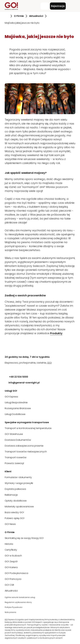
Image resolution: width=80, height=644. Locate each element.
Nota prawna (10, 612)
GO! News (10, 524)
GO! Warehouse (14, 434)
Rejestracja (58, 6)
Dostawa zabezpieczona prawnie (24, 446)
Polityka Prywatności (14, 607)
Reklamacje (11, 495)
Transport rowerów (16, 457)
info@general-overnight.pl (22, 383)
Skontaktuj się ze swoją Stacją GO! (24, 538)
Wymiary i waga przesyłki (19, 483)
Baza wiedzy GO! (14, 512)
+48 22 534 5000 (16, 377)
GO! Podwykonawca (16, 573)
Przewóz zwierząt (14, 463)
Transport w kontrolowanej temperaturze (28, 428)
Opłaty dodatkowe (16, 501)
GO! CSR (9, 585)
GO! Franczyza (13, 579)
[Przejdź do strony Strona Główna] (7, 16)
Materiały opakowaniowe (19, 507)
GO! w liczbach (13, 556)
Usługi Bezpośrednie (16, 403)
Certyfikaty (11, 550)
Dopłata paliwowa (15, 489)
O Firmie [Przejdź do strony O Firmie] (19, 16)
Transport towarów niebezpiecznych (26, 452)
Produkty (56, 333)
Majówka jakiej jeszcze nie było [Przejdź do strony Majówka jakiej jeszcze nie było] (22, 23)
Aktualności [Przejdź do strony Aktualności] (36, 16)
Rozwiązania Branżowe (18, 408)
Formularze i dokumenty (18, 477)
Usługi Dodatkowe (15, 414)
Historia (9, 544)
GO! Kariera (11, 567)
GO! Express (11, 397)
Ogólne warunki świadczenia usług (20, 597)
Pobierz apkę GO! (15, 518)
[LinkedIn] (7, 369)
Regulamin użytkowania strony (18, 602)
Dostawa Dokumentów (18, 440)
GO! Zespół (11, 562)
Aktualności (11, 591)
